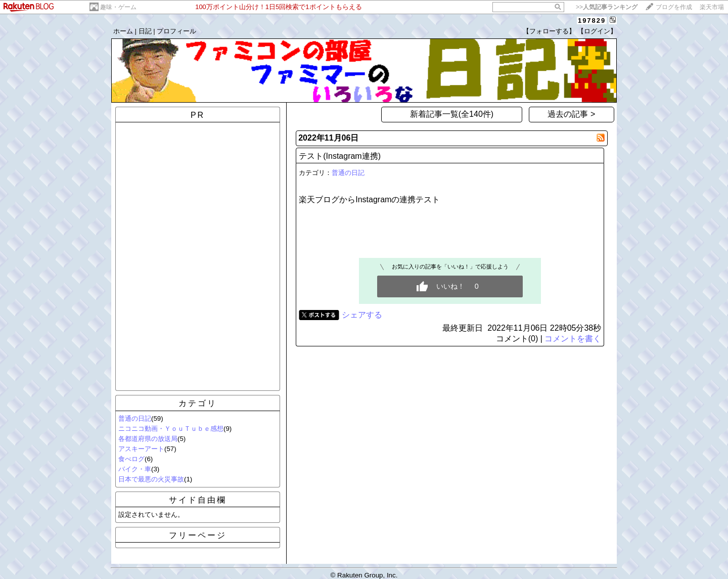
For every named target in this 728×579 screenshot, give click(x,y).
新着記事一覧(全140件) (452, 114)
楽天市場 (712, 7)
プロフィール (176, 31)
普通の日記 (135, 418)
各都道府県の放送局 (148, 439)
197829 (592, 20)
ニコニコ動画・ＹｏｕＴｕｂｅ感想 (171, 429)
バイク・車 (135, 469)
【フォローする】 (549, 31)
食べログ (131, 459)
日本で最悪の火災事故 (151, 479)
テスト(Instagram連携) (340, 156)
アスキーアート (141, 449)
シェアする (362, 315)
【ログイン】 (597, 31)
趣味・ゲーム (118, 7)
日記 (145, 31)
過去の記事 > (571, 114)
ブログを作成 (674, 7)
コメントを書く (573, 339)
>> (607, 7)
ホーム (123, 31)
